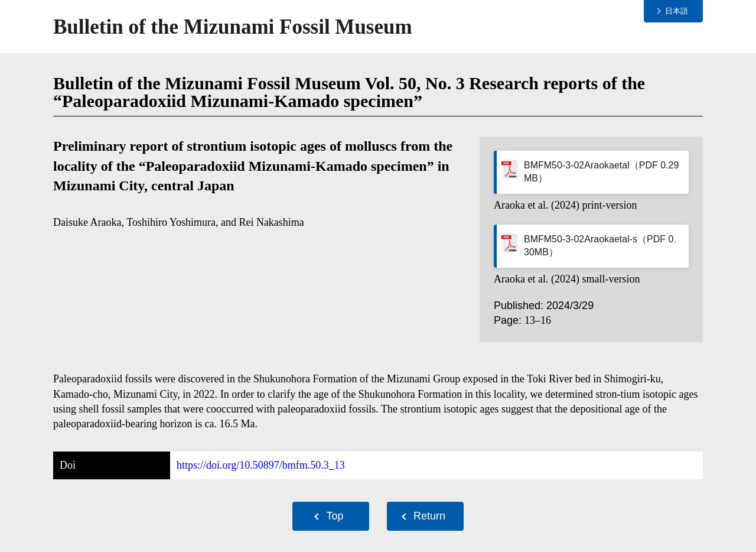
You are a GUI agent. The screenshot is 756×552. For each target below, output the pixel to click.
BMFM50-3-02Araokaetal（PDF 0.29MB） (601, 172)
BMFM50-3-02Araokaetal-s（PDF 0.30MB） (600, 246)
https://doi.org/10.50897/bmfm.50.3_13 (261, 465)
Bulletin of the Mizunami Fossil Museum (233, 27)
